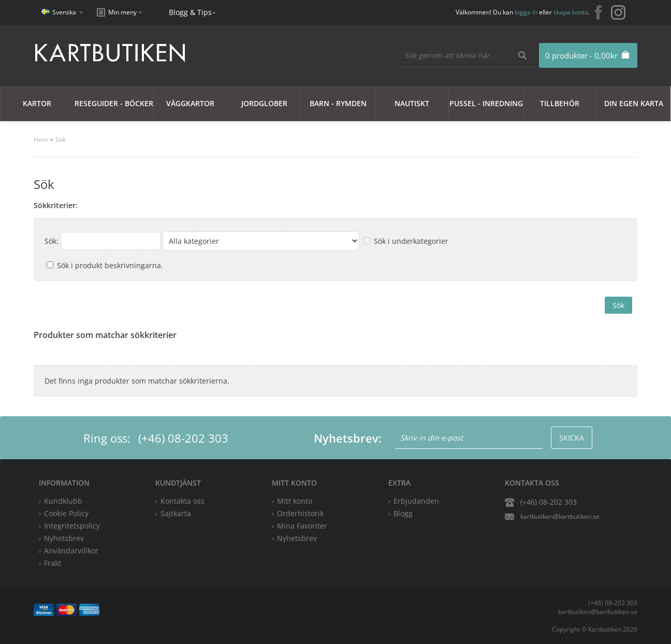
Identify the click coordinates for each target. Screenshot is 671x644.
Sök (61, 140)
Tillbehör (560, 103)
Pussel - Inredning (486, 103)
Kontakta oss (183, 501)
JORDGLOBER (264, 103)
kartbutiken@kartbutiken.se (560, 516)
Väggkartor (190, 103)
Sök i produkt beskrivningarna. (110, 265)
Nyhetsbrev (297, 538)
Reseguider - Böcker (114, 103)
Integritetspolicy (72, 526)
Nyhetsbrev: (348, 438)
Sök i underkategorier (411, 241)
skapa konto (571, 12)
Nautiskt (412, 103)
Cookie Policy (66, 513)
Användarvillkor (71, 551)
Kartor (37, 103)
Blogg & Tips (190, 12)
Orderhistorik (300, 513)
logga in (526, 12)
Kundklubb (63, 501)
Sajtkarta (176, 513)
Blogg (403, 513)
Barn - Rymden (338, 103)
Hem (41, 140)
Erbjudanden (416, 501)
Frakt (53, 563)
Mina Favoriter (302, 526)
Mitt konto (295, 501)
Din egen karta (634, 103)
